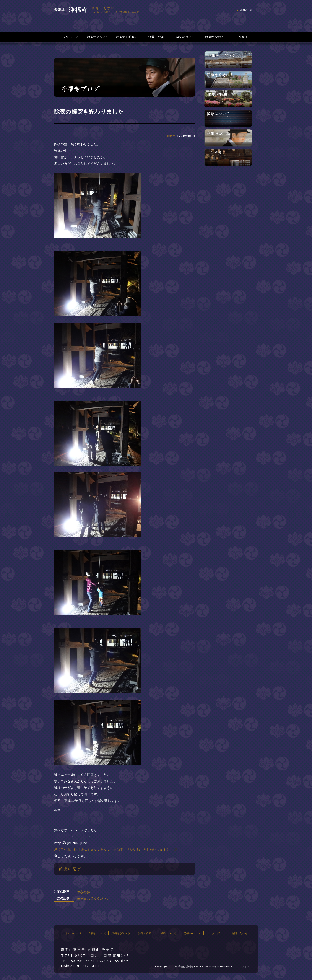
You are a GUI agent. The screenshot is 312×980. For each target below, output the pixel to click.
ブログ (243, 37)
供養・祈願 (156, 37)
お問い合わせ (247, 10)
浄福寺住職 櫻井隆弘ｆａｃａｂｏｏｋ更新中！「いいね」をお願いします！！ (113, 849)
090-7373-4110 (87, 966)
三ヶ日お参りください (93, 898)
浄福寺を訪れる (127, 37)
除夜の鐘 (84, 892)
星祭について (185, 37)
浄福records (214, 37)
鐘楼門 (171, 136)
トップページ (69, 37)
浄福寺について (98, 37)
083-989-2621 (82, 961)
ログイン (244, 967)
